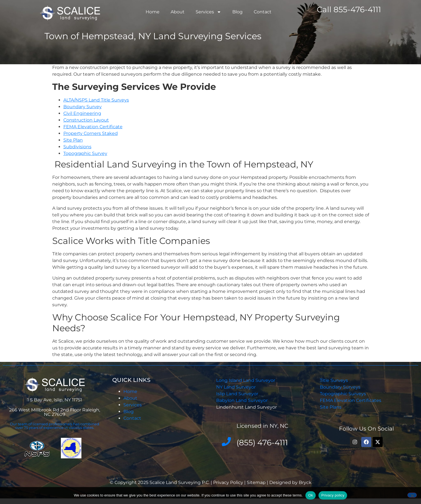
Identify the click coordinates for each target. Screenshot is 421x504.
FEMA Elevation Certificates (351, 400)
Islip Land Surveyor (238, 394)
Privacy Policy (229, 482)
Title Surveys (334, 380)
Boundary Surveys (340, 387)
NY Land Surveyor (236, 387)
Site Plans (331, 407)
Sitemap (256, 482)
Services (208, 12)
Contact (263, 12)
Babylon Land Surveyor (242, 400)
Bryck (305, 482)
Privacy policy (333, 495)
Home (153, 12)
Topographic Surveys (343, 394)
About (178, 12)
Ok (311, 495)
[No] (412, 495)
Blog (237, 12)
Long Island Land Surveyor (246, 380)
